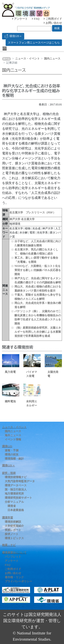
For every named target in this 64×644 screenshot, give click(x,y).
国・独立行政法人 (16, 489)
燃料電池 (10, 401)
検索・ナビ (9, 545)
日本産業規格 (16, 510)
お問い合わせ (53, 23)
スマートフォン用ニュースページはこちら (34, 43)
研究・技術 (9, 473)
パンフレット (13, 557)
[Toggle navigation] (5, 49)
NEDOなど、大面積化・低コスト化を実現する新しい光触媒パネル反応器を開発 (38, 270)
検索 (57, 28)
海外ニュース (13, 435)
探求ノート (12, 534)
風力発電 (10, 372)
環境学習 (8, 518)
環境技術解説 (13, 522)
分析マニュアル (14, 502)
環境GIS (7, 446)
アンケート (20, 19)
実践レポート (13, 530)
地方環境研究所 (14, 494)
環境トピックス (14, 538)
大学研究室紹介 (14, 526)
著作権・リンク (14, 577)
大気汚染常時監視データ (20, 481)
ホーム (6, 59)
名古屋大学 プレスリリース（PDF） (33, 212)
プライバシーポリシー (18, 581)
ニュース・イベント (27, 59)
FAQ (36, 19)
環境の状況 (12, 455)
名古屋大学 (28, 219)
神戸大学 (15, 219)
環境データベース (16, 485)
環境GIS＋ (13, 36)
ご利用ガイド (53, 19)
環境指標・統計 (14, 459)
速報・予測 (12, 450)
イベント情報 (13, 439)
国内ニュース (52, 59)
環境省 (12, 506)
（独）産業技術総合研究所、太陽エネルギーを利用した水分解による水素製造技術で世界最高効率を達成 (38, 332)
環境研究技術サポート (18, 498)
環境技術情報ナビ (16, 477)
